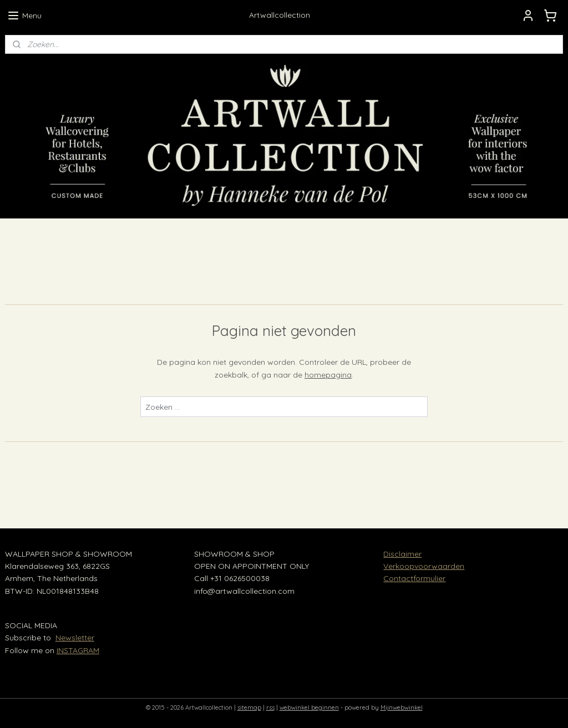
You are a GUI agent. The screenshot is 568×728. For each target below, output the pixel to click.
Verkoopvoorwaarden (424, 566)
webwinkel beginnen (309, 707)
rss (270, 707)
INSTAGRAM (78, 650)
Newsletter (75, 638)
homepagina (328, 375)
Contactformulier (414, 578)
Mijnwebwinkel (402, 707)
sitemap (249, 707)
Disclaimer (402, 554)
